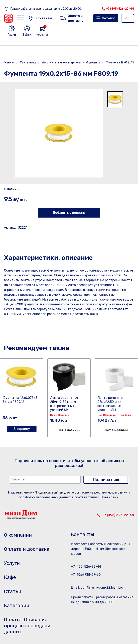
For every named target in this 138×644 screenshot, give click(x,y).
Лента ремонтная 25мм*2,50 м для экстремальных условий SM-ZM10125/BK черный (66, 406)
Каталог (109, 18)
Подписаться (106, 480)
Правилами (110, 497)
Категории (17, 606)
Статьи (13, 591)
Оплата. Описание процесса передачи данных (27, 626)
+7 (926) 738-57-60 (86, 575)
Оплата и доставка (27, 549)
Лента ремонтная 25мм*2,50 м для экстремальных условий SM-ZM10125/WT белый (112, 406)
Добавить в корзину (69, 213)
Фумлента (93, 63)
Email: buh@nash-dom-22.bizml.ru (97, 587)
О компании (18, 535)
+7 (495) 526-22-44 (120, 9)
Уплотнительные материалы (61, 63)
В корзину (22, 429)
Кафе (10, 577)
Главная (9, 63)
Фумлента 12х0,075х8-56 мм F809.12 (21, 400)
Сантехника (28, 63)
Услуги (12, 563)
